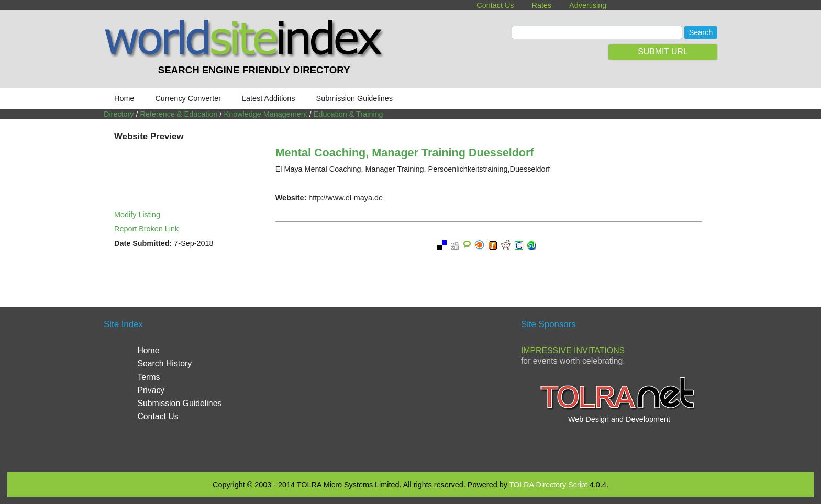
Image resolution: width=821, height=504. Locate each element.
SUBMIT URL (663, 52)
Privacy (151, 390)
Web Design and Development (619, 419)
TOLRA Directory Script (548, 485)
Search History (164, 363)
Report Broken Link (146, 229)
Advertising (588, 5)
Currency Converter (188, 98)
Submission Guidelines (354, 98)
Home (124, 98)
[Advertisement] (410, 388)
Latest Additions (269, 98)
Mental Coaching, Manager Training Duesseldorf (405, 153)
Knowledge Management (266, 114)
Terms (148, 377)
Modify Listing (137, 215)
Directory (119, 114)
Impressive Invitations (573, 350)
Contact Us (495, 5)
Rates (542, 5)
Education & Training (348, 114)
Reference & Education (179, 114)
